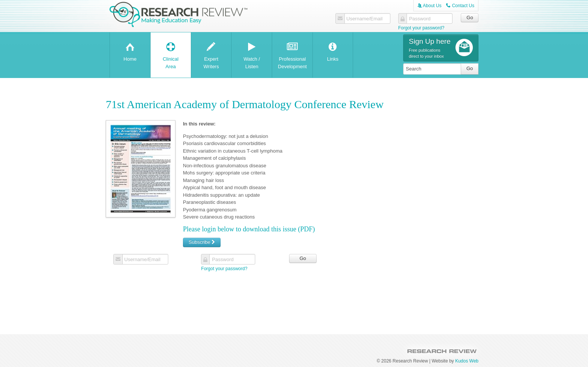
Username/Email (364, 19)
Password (420, 19)
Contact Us (460, 6)
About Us (430, 6)
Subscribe (202, 242)
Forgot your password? (421, 28)
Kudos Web (467, 361)
